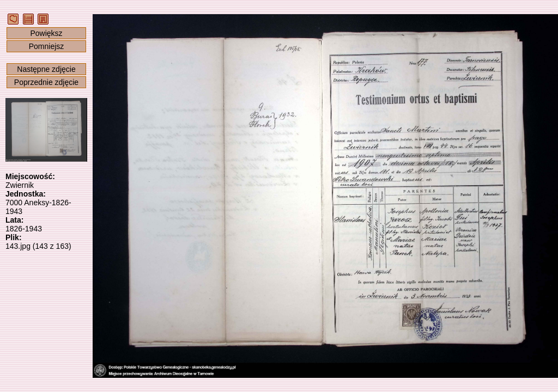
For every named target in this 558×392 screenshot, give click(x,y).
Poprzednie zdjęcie (46, 82)
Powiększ (46, 33)
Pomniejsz (47, 46)
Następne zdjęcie (46, 69)
